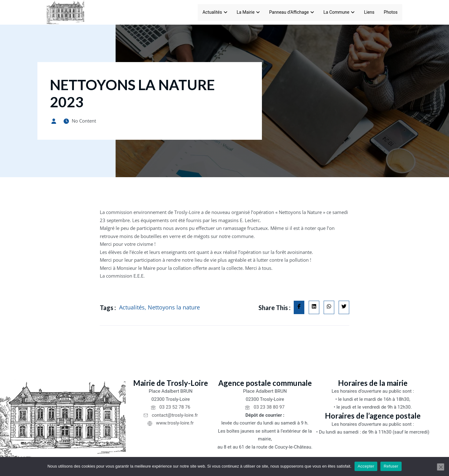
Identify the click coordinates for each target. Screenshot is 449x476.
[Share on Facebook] (299, 308)
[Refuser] (441, 467)
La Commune (339, 12)
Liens (369, 12)
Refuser (391, 466)
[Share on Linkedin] (314, 308)
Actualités (215, 12)
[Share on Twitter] (344, 308)
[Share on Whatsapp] (329, 308)
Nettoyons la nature (174, 307)
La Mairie (248, 12)
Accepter (366, 466)
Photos (391, 12)
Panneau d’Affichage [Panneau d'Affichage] (292, 12)
